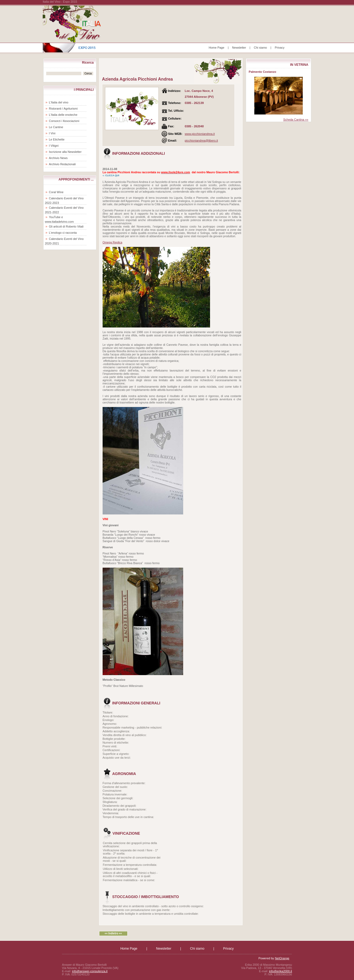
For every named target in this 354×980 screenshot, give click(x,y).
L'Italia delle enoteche (63, 115)
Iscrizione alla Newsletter (65, 152)
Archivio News (58, 158)
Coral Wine (56, 192)
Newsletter (239, 48)
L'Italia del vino (59, 102)
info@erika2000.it (280, 971)
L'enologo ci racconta (63, 233)
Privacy (280, 48)
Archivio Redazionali (62, 164)
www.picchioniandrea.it (200, 134)
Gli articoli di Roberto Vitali (66, 226)
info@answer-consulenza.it (90, 971)
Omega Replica (112, 242)
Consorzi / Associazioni (64, 121)
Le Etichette (57, 139)
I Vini (52, 133)
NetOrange (282, 958)
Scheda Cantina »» (296, 120)
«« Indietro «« (113, 933)
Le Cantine (56, 127)
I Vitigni (54, 146)
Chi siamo (260, 48)
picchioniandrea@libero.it (201, 140)
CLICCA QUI (112, 175)
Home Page (216, 48)
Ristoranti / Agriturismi (63, 109)
